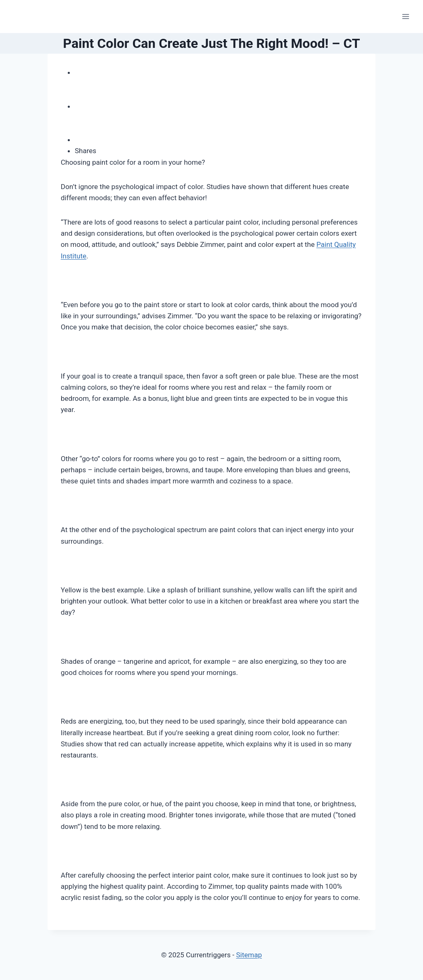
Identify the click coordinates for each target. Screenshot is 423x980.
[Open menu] (405, 16)
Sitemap (249, 955)
